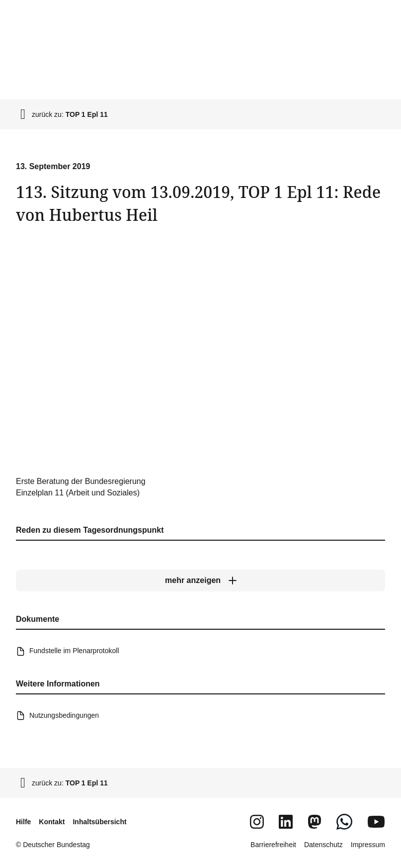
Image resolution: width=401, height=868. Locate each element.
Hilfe (23, 822)
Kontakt (52, 822)
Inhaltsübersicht (99, 822)
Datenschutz (323, 845)
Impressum (368, 845)
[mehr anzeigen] (200, 580)
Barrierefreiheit (273, 845)
